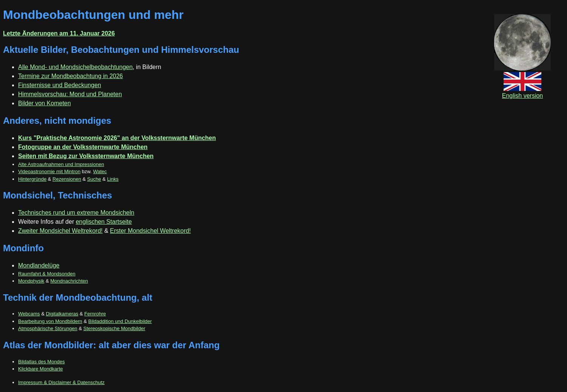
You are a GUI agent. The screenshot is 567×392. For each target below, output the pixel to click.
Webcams (29, 314)
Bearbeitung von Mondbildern (50, 321)
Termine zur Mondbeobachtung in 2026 (71, 76)
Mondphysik (31, 281)
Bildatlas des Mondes (42, 362)
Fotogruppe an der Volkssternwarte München (83, 147)
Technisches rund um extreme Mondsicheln (76, 213)
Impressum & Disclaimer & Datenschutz (61, 382)
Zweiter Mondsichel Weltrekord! (60, 231)
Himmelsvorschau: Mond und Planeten (70, 94)
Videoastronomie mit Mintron (49, 171)
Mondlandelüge (39, 265)
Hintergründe (32, 179)
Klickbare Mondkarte (41, 369)
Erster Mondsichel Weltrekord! (150, 231)
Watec (100, 171)
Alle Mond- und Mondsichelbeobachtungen (75, 67)
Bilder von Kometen (45, 103)
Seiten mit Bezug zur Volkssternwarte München (86, 156)
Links (113, 179)
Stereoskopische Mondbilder (114, 328)
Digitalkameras (62, 314)
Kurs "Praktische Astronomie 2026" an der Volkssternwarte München (117, 138)
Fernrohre (95, 314)
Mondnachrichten (69, 281)
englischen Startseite (104, 222)
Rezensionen (67, 179)
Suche (94, 179)
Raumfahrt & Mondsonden (47, 274)
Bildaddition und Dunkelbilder (120, 321)
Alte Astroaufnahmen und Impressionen (61, 164)
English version (523, 92)
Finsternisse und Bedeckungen (60, 85)
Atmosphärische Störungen (48, 328)
